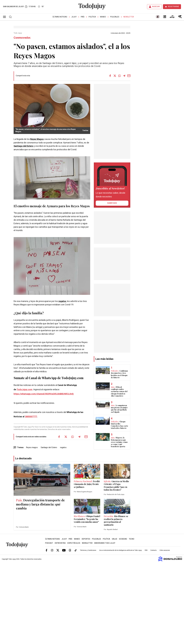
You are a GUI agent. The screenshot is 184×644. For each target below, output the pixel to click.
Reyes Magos (37, 139)
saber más (112, 203)
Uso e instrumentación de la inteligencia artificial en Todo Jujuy (120, 550)
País (83, 17)
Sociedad (123, 539)
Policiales (115, 17)
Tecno (132, 539)
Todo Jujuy (18, 33)
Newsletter (129, 17)
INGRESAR (156, 7)
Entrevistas (60, 543)
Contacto (153, 550)
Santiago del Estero (23, 146)
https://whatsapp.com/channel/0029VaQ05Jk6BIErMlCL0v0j (44, 394)
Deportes (86, 539)
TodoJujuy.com (25, 390)
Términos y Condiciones (88, 550)
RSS (146, 550)
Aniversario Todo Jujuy (105, 543)
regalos (62, 301)
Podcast (49, 543)
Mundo (103, 17)
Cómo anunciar (165, 550)
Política (92, 17)
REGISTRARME (174, 7)
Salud (115, 539)
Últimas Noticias (60, 17)
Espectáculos (74, 543)
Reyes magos (32, 447)
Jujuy (74, 17)
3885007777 (31, 417)
